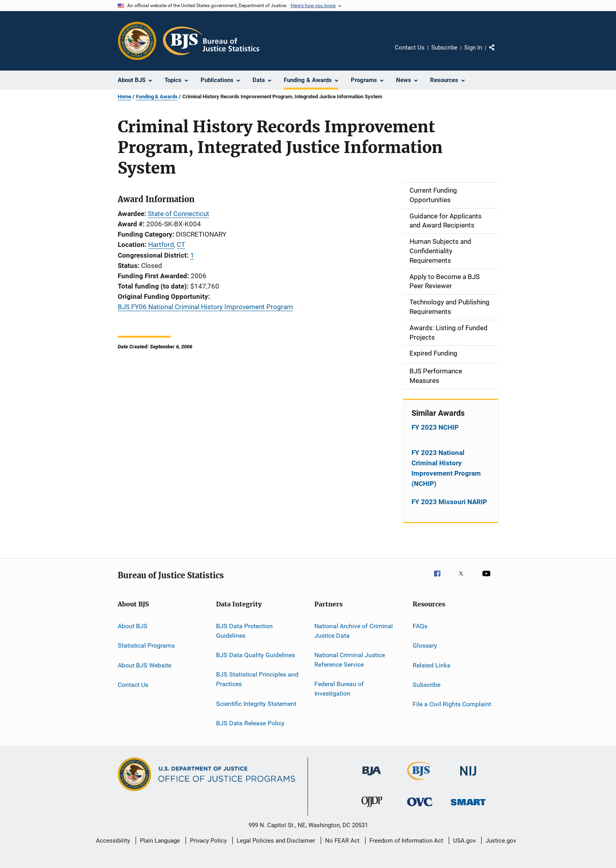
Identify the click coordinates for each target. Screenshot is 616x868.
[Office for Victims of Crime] (420, 808)
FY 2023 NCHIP (435, 427)
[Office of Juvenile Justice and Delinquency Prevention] (372, 809)
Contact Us (410, 48)
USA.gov (464, 841)
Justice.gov (501, 841)
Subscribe (444, 48)
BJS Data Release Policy (250, 723)
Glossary (425, 645)
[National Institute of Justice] (468, 777)
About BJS (133, 626)
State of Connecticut (179, 214)
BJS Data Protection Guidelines (244, 631)
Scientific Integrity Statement (256, 703)
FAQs (420, 626)
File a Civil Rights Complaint (452, 704)
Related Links (431, 665)
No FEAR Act (342, 841)
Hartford (161, 245)
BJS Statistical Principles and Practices (257, 679)
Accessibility (113, 841)
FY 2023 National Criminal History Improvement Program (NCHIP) (446, 468)
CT (181, 245)
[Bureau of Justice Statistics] (420, 782)
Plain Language (160, 841)
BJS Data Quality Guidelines (255, 655)
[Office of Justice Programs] (137, 41)
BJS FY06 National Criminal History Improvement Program (205, 307)
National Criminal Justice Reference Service (350, 660)
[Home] (211, 41)
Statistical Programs (146, 645)
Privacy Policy (208, 841)
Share (498, 53)
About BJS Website (144, 665)
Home (124, 97)
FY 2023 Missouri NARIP (449, 502)
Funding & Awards (157, 97)
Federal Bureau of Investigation (339, 689)
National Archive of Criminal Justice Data (354, 631)
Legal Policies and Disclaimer (276, 841)
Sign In (473, 48)
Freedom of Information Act (406, 841)
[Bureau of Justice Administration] (372, 777)
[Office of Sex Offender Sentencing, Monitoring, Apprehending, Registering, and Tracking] (468, 807)
